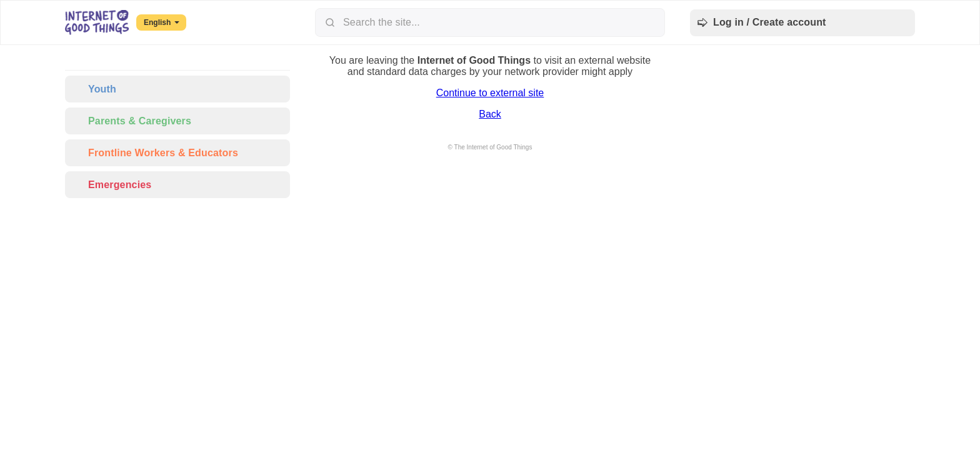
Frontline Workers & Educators (155, 153)
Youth (94, 89)
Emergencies (112, 185)
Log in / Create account (762, 23)
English (162, 22)
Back (490, 114)
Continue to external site (490, 93)
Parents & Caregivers (132, 121)
